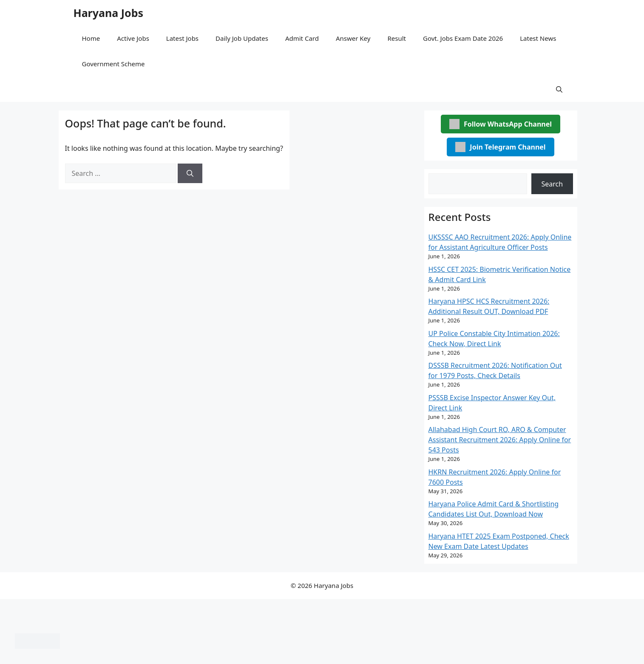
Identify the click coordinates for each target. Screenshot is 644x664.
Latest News (538, 38)
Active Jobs (133, 38)
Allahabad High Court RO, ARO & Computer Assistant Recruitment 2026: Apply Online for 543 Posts (500, 440)
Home (91, 38)
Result (397, 38)
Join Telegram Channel (500, 147)
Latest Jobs (182, 38)
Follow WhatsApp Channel (501, 124)
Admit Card (302, 38)
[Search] (190, 173)
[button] (559, 89)
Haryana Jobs (109, 13)
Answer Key (353, 38)
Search (552, 184)
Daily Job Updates (242, 38)
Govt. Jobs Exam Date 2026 (463, 38)
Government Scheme (113, 64)
